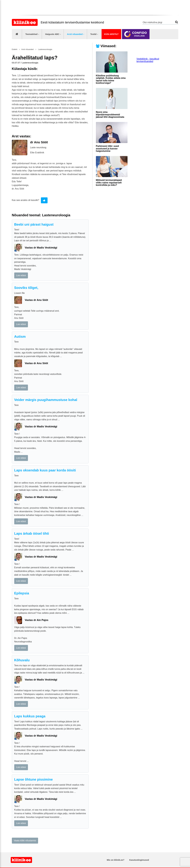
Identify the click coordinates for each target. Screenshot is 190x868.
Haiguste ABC (52, 34)
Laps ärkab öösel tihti (32, 533)
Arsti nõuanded (75, 34)
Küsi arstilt (111, 34)
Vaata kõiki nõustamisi (25, 841)
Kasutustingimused (139, 860)
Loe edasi (21, 275)
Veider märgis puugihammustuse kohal (46, 400)
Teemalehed (31, 34)
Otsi (177, 22)
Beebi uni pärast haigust (34, 224)
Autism (20, 337)
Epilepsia (22, 593)
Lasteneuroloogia (45, 49)
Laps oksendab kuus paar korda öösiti (45, 470)
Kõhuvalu (22, 660)
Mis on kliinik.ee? (116, 860)
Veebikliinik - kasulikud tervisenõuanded (148, 60)
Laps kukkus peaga (30, 716)
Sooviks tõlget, (26, 288)
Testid (93, 34)
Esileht (15, 49)
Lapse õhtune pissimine (34, 779)
